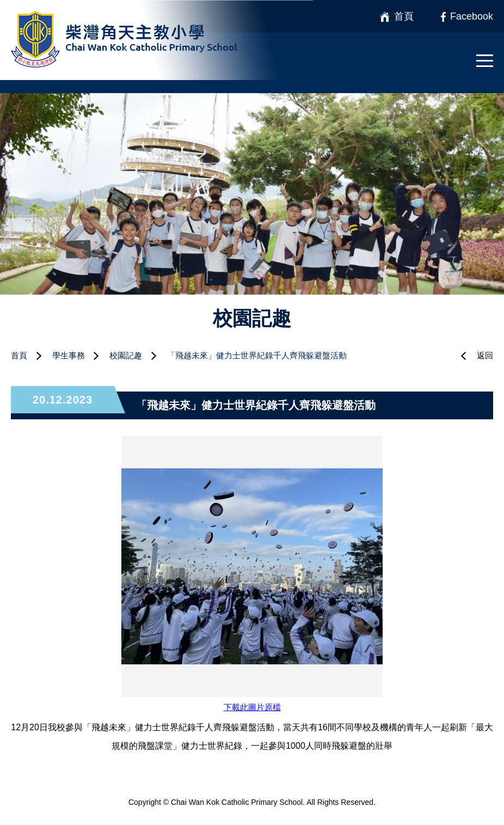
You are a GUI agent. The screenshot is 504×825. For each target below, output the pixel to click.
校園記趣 (126, 355)
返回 (485, 355)
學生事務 (69, 355)
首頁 (19, 355)
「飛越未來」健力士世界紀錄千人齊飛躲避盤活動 (257, 355)
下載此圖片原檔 (252, 707)
